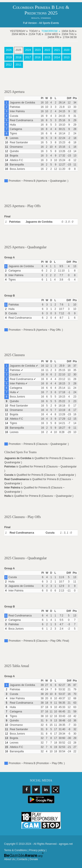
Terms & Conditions (16, 850)
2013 (67, 57)
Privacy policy (37, 850)
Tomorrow (49, 31)
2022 (47, 50)
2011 (18, 65)
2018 (18, 57)
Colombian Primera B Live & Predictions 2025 (41, 10)
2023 (38, 50)
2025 (18, 50)
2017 (28, 57)
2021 (57, 50)
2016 (38, 57)
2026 (9, 50)
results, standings (41, 18)
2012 (9, 65)
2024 (28, 50)
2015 (47, 57)
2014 (57, 57)
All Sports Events (49, 23)
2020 (67, 50)
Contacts (22, 859)
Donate (34, 859)
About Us (10, 859)
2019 (9, 57)
